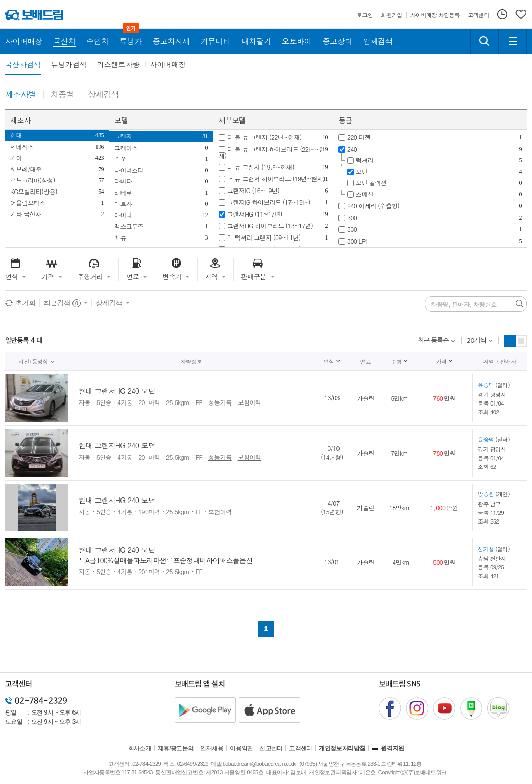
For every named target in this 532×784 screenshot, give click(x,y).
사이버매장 (168, 64)
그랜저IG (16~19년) (253, 190)
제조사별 (21, 95)
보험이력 (250, 402)
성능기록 (220, 402)
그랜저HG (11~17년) (255, 214)
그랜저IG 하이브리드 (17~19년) (269, 202)
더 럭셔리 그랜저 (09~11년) (264, 237)
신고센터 (271, 748)
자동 (84, 402)
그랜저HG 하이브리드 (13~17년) (270, 225)
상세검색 (103, 95)
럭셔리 (365, 160)
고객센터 (301, 748)
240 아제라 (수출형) (373, 206)
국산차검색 (23, 64)
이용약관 (241, 748)
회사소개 (140, 748)
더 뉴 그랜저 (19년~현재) (261, 167)
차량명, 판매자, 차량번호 (464, 304)
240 (352, 149)
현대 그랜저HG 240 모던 (117, 391)
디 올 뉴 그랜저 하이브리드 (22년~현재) (272, 152)
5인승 (104, 402)
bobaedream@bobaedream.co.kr (260, 764)
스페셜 (365, 194)
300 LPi (357, 241)
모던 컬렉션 (371, 183)
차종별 (62, 95)
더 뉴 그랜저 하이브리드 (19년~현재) (276, 179)
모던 (362, 171)
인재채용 (212, 748)
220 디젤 (359, 137)
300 (352, 217)
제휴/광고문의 (176, 748)
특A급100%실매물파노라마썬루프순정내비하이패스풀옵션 (166, 560)
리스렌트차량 (118, 64)
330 (352, 229)
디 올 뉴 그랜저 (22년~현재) (264, 137)
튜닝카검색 (69, 64)
